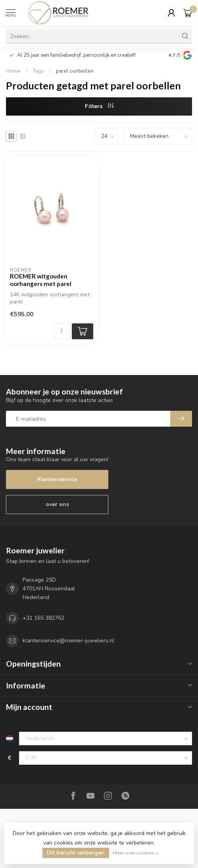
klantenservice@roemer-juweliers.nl (68, 641)
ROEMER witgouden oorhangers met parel (41, 280)
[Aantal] (62, 331)
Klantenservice (57, 479)
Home (13, 71)
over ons (57, 504)
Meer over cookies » (135, 853)
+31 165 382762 (43, 618)
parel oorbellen (75, 71)
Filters (99, 106)
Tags (38, 71)
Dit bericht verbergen (76, 853)
